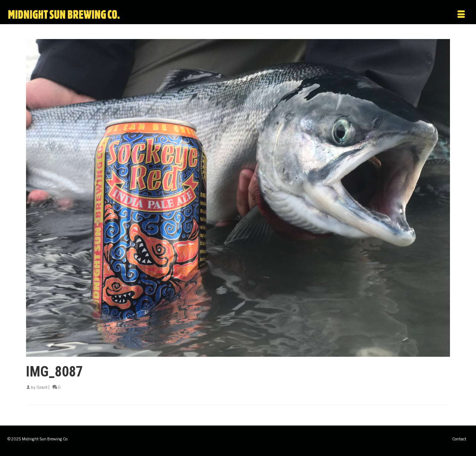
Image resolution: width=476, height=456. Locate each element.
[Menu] (401, 15)
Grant (42, 387)
